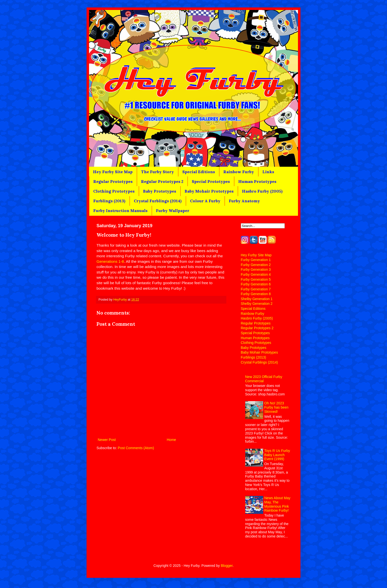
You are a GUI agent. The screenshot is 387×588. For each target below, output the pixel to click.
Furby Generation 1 (256, 260)
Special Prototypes (211, 181)
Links (268, 172)
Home (171, 440)
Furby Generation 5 (256, 279)
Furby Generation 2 (256, 265)
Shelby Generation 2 (257, 304)
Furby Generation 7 (256, 289)
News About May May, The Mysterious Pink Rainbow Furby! (277, 504)
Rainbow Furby (239, 172)
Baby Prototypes (160, 191)
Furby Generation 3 (256, 269)
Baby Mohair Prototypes (209, 191)
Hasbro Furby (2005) (262, 191)
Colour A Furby (205, 201)
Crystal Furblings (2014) (158, 201)
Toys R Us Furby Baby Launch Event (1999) (277, 455)
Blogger (227, 566)
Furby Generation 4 (256, 274)
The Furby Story (157, 172)
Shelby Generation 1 (257, 299)
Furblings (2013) (109, 201)
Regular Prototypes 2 (162, 181)
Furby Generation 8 (256, 294)
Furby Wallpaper (173, 211)
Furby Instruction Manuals (120, 211)
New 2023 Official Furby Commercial (264, 379)
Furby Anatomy (244, 201)
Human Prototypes (257, 181)
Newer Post (107, 440)
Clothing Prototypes (114, 191)
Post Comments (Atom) (136, 448)
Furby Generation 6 (256, 284)
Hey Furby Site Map (113, 172)
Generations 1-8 (110, 261)
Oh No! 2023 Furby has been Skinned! (276, 407)
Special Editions (199, 172)
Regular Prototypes (113, 181)
